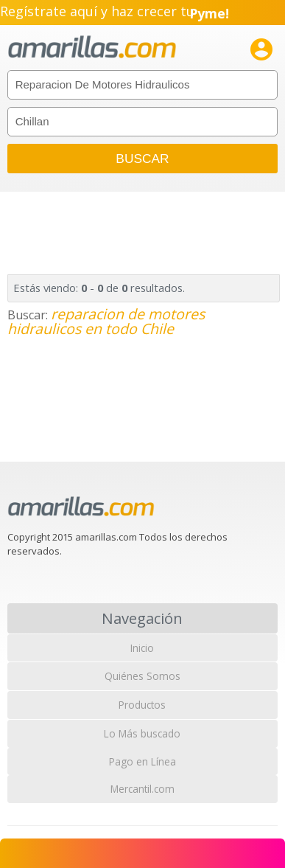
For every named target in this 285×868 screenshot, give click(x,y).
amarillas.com (92, 48)
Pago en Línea (142, 761)
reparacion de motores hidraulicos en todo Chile (106, 321)
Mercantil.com (142, 789)
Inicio (142, 648)
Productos (142, 705)
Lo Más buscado (142, 733)
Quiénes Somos (142, 676)
